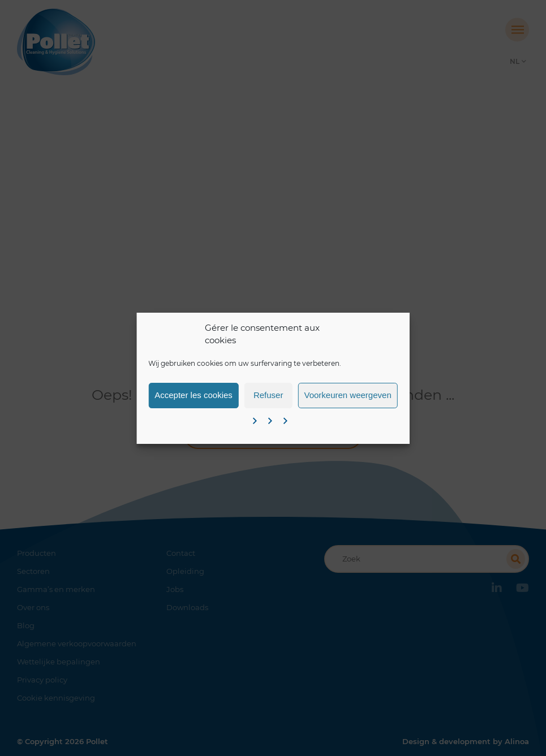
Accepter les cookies (194, 395)
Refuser (268, 395)
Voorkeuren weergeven (347, 395)
